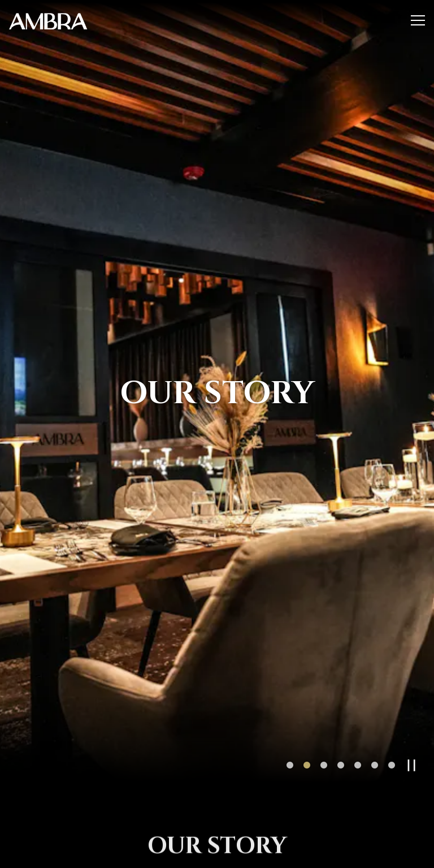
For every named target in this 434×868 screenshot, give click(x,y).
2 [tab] (307, 741)
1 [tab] (290, 741)
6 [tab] (375, 741)
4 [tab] (341, 741)
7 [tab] (392, 741)
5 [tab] (358, 741)
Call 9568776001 (217, 854)
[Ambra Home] (48, 20)
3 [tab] (324, 741)
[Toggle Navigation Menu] (418, 20)
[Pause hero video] (412, 740)
